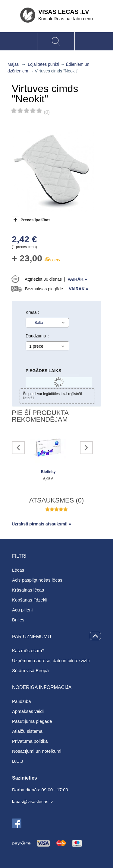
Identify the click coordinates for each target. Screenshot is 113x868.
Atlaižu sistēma (27, 731)
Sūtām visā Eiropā (30, 670)
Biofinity (48, 472)
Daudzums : (38, 336)
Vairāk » (77, 279)
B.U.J (18, 761)
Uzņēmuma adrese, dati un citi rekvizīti (51, 661)
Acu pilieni (22, 610)
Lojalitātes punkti (43, 64)
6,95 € (48, 479)
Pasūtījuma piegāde (32, 721)
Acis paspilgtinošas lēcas (37, 580)
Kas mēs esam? (28, 651)
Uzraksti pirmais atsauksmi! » (41, 524)
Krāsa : (32, 312)
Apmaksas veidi (28, 711)
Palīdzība (22, 701)
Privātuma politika (30, 741)
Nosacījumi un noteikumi (37, 751)
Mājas (13, 64)
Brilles (18, 620)
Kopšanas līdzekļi (30, 600)
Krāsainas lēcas (28, 590)
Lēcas (18, 570)
